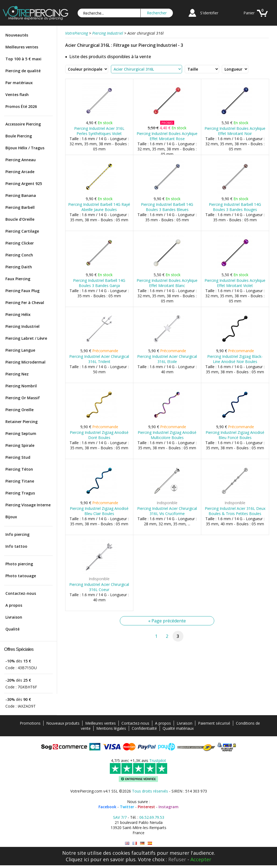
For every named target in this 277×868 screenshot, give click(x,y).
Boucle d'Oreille (20, 219)
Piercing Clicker (20, 243)
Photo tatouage (21, 576)
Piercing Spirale (20, 445)
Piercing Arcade (20, 172)
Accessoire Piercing (23, 124)
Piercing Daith (19, 267)
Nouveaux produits (63, 723)
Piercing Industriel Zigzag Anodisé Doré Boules (99, 435)
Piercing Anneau (21, 160)
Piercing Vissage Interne (28, 505)
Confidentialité (144, 728)
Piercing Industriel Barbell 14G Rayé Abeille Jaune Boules (99, 207)
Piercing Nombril (21, 386)
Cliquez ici (77, 859)
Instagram (169, 807)
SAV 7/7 (120, 817)
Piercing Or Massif (23, 398)
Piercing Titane (20, 481)
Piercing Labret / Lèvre (26, 338)
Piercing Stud (18, 457)
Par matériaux (19, 83)
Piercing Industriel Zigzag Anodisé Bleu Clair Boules (99, 511)
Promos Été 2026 (21, 106)
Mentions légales (111, 728)
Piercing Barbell (20, 207)
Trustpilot (158, 760)
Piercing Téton (19, 469)
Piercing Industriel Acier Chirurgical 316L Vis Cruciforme (167, 511)
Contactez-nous (21, 593)
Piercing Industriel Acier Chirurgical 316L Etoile (167, 359)
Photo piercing (19, 564)
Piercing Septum (21, 433)
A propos (14, 605)
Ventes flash (17, 95)
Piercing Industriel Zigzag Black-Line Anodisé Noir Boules (235, 359)
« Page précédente (167, 621)
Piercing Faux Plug (22, 291)
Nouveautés (17, 35)
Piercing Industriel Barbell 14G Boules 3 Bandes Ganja (99, 283)
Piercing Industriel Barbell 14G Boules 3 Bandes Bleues (167, 207)
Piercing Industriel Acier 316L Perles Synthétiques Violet (99, 131)
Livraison (14, 617)
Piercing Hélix (18, 314)
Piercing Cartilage (22, 231)
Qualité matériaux (178, 728)
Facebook (107, 807)
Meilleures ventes (22, 47)
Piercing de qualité (23, 71)
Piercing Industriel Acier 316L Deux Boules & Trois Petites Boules (235, 511)
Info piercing (17, 534)
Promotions (30, 723)
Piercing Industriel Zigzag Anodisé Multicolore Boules (167, 435)
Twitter (127, 807)
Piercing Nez (17, 374)
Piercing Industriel (22, 326)
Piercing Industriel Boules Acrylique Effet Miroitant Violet (235, 283)
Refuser (177, 859)
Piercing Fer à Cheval (25, 303)
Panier (249, 13)
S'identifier (209, 13)
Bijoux (11, 517)
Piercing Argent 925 (24, 184)
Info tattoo (16, 546)
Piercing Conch (19, 255)
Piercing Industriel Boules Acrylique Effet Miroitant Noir (235, 131)
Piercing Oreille (19, 410)
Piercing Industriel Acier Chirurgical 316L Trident (99, 359)
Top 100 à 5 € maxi (23, 59)
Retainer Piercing (22, 422)
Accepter (201, 859)
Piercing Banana (21, 195)
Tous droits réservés (150, 791)
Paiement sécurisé (214, 723)
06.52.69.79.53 (152, 817)
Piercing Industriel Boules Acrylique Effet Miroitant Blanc (167, 283)
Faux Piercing (18, 279)
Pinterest (146, 807)
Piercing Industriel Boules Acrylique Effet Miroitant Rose (167, 136)
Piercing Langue (20, 350)
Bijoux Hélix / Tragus (25, 148)
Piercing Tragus (20, 493)
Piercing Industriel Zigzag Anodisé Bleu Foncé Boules (235, 435)
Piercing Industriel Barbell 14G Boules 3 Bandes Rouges (235, 207)
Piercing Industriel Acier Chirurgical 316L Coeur (99, 587)
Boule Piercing (19, 136)
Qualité (12, 629)
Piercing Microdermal (25, 362)
